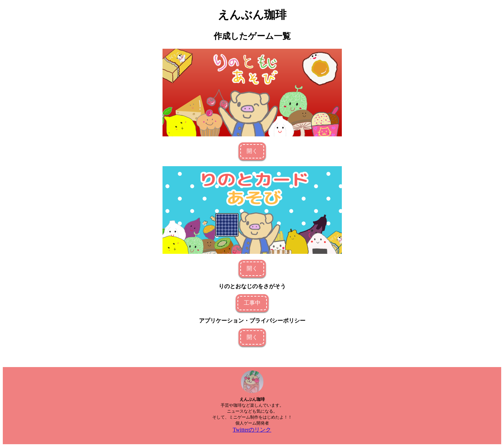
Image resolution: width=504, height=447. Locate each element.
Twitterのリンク (252, 430)
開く (252, 151)
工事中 (252, 303)
